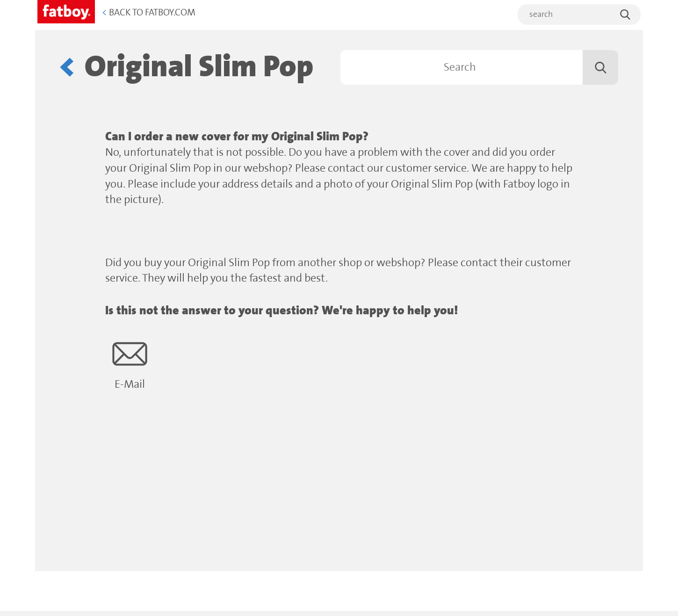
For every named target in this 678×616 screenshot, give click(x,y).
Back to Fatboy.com (149, 13)
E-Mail (130, 364)
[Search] (479, 67)
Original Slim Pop (199, 67)
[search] (579, 14)
